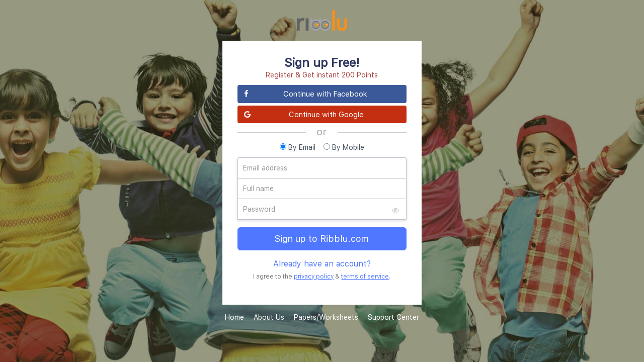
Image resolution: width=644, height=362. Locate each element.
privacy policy (314, 276)
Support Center (393, 317)
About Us (269, 317)
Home (234, 317)
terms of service (365, 276)
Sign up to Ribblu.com (322, 239)
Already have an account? (322, 263)
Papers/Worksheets (326, 317)
